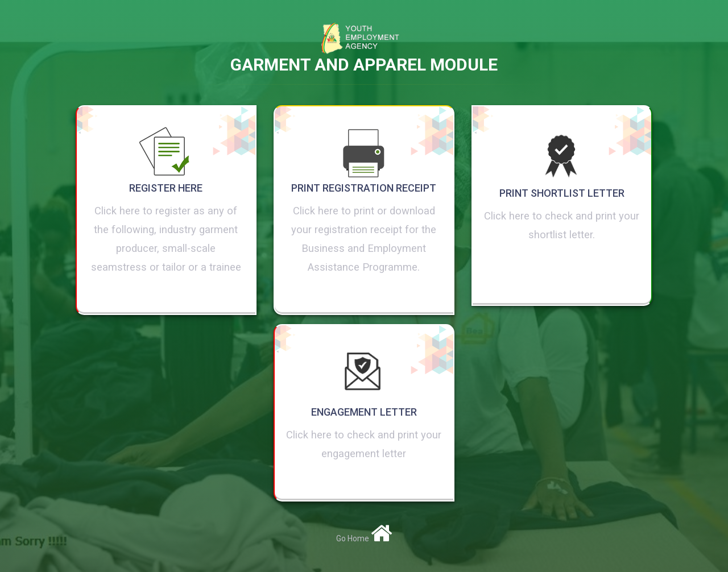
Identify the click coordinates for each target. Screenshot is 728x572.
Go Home (364, 538)
